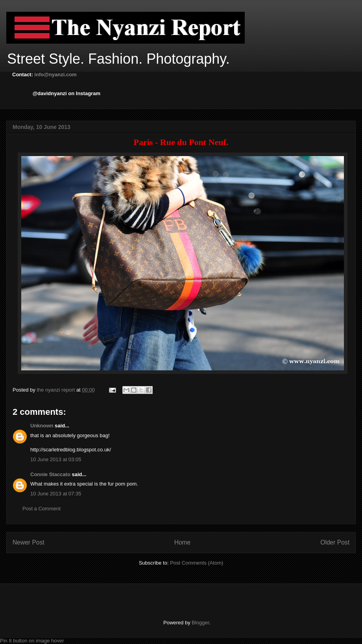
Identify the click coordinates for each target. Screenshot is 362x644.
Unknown (42, 426)
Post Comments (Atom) (197, 563)
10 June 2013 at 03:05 (56, 459)
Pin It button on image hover (32, 641)
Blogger (200, 623)
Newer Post (29, 542)
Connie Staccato (50, 474)
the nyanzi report (56, 390)
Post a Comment (42, 509)
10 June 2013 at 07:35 (56, 494)
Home (183, 542)
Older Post (335, 542)
